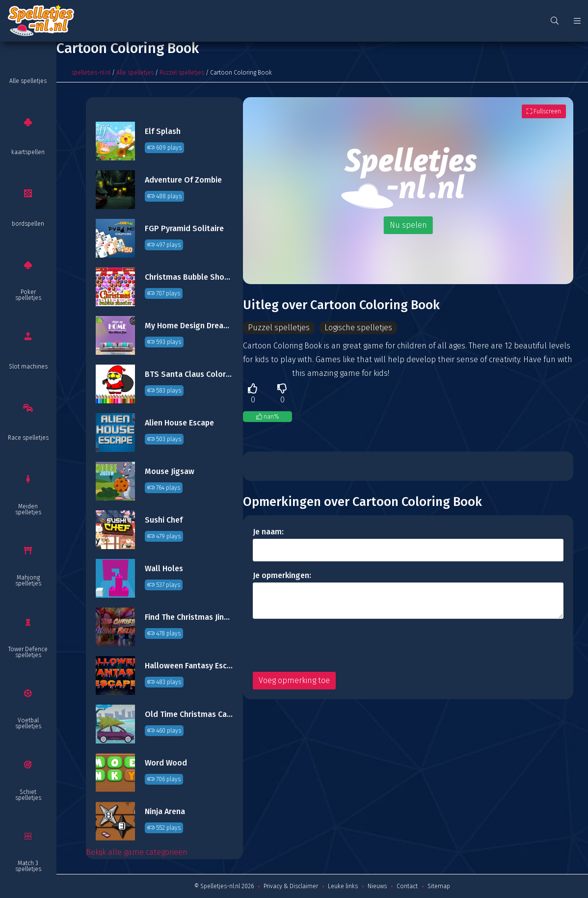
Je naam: (268, 532)
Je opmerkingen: (282, 575)
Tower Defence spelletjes (28, 652)
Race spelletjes (28, 438)
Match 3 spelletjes (28, 866)
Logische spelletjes (358, 328)
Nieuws (377, 886)
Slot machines (28, 367)
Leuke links (343, 886)
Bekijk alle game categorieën (137, 852)
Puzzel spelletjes (182, 73)
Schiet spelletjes (28, 795)
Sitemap (439, 886)
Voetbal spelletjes (28, 723)
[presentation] (327, 645)
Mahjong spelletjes (28, 581)
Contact (407, 886)
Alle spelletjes (28, 81)
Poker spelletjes (28, 295)
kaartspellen (28, 152)
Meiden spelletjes (28, 509)
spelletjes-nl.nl (91, 73)
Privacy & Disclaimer (291, 886)
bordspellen (28, 224)
